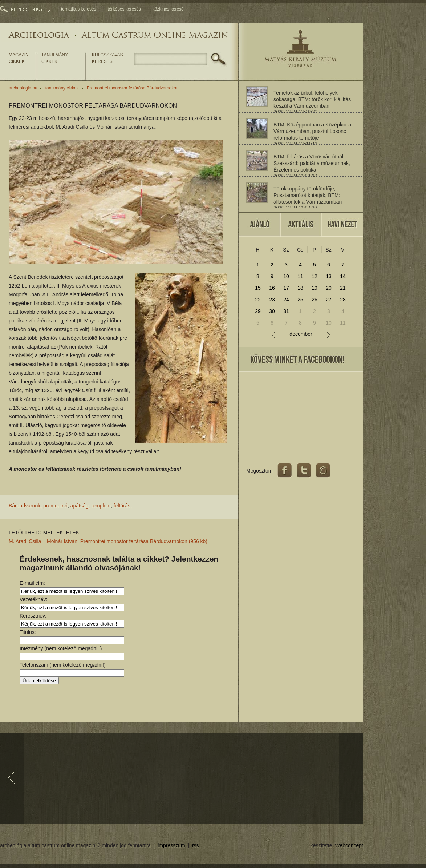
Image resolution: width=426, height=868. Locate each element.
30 (272, 311)
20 (329, 288)
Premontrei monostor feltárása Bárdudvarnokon (133, 88)
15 (258, 288)
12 (315, 276)
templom (101, 506)
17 (286, 288)
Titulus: (28, 632)
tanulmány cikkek (55, 58)
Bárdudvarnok (25, 506)
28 (343, 300)
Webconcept (349, 845)
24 (286, 300)
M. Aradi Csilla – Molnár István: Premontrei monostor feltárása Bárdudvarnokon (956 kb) (108, 541)
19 (315, 288)
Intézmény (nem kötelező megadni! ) (61, 648)
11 (300, 276)
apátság (80, 506)
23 (272, 300)
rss (196, 845)
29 (258, 311)
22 (258, 300)
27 (329, 300)
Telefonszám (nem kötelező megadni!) (63, 665)
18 (300, 288)
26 (315, 300)
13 (329, 276)
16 (272, 288)
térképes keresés (124, 9)
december (301, 334)
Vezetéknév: (33, 599)
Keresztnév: (33, 616)
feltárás (122, 506)
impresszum (171, 845)
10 (286, 276)
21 (343, 288)
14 (343, 276)
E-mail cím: (32, 583)
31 (286, 311)
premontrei (55, 506)
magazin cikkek (19, 58)
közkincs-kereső (168, 9)
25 (300, 300)
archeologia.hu (23, 88)
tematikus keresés (79, 9)
